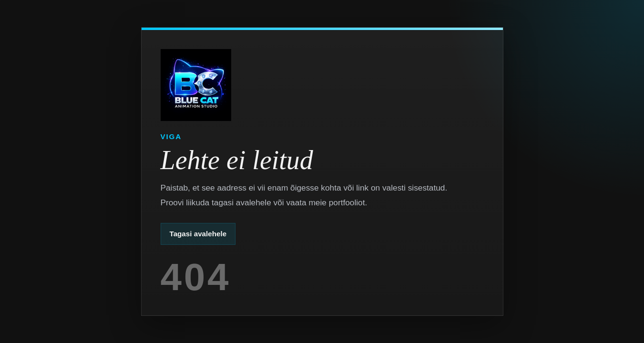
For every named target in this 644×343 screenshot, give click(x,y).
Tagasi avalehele (198, 234)
